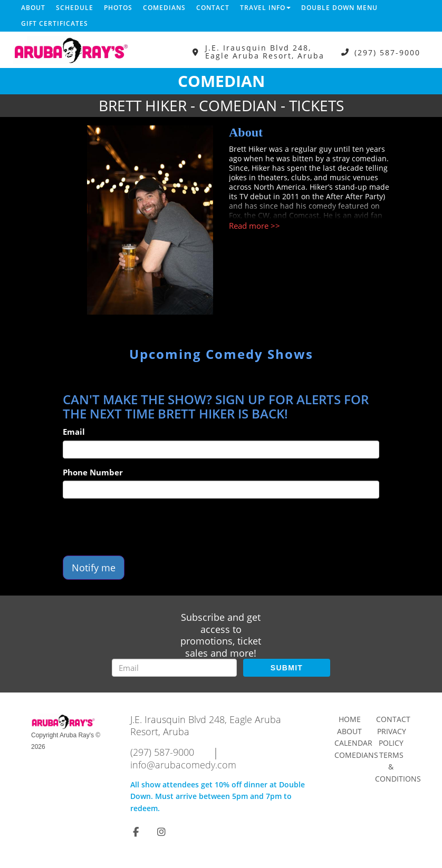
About (33, 8)
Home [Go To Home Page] (350, 719)
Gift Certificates (55, 23)
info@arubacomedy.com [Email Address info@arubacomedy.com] (183, 765)
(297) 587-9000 (387, 52)
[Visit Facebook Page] (136, 832)
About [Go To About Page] (349, 731)
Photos (118, 8)
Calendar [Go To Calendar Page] (353, 743)
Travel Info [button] (265, 8)
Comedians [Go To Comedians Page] (356, 755)
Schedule (75, 8)
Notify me (94, 568)
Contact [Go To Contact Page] (393, 719)
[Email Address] (174, 668)
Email (74, 432)
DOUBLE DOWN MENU (339, 8)
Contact (213, 8)
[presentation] (143, 527)
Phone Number (93, 472)
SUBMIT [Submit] (287, 668)
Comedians (164, 8)
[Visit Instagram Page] (161, 832)
